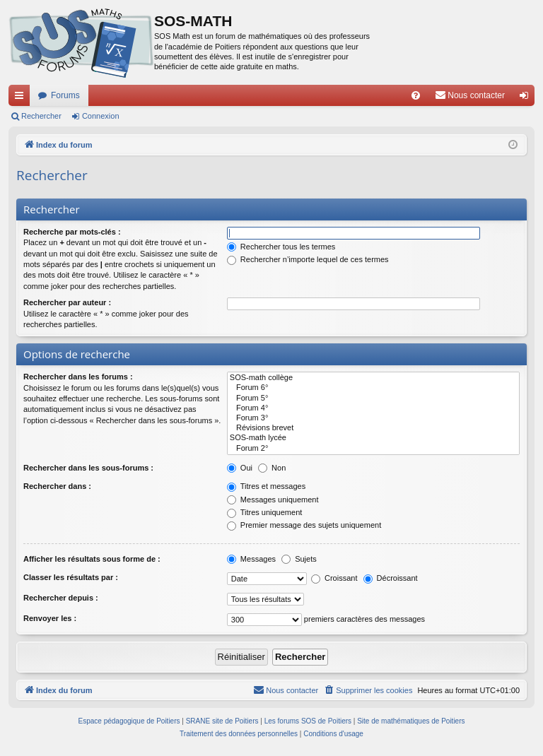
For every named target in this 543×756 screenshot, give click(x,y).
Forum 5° (373, 398)
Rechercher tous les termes (281, 247)
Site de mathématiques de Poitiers (411, 721)
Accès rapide (22, 98)
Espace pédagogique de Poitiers (129, 721)
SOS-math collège (373, 378)
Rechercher (41, 116)
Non (272, 468)
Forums (65, 95)
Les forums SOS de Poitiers (308, 721)
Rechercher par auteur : (67, 302)
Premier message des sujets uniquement (304, 525)
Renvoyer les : (50, 618)
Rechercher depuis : (61, 598)
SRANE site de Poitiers (222, 721)
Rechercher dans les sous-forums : (88, 468)
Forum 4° (373, 408)
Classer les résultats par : (71, 577)
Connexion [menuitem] (527, 98)
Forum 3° (373, 418)
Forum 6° (373, 388)
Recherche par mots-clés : (72, 232)
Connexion (101, 116)
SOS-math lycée (373, 438)
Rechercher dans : (57, 486)
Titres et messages (266, 486)
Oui (240, 468)
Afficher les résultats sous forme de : (92, 559)
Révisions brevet (373, 428)
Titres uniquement (265, 512)
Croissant (334, 578)
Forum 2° (373, 449)
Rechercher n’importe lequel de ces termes (308, 259)
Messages (251, 559)
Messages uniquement (273, 500)
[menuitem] (416, 95)
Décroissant (391, 578)
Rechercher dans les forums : (78, 377)
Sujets (299, 559)
